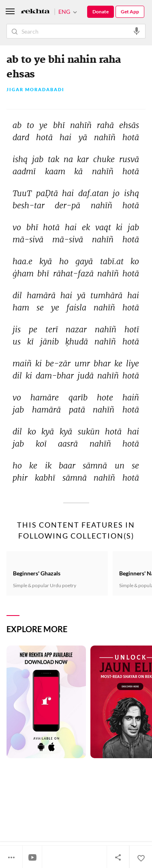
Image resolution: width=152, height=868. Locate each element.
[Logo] (35, 12)
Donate (101, 12)
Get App (130, 12)
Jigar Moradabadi (35, 90)
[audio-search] (137, 31)
